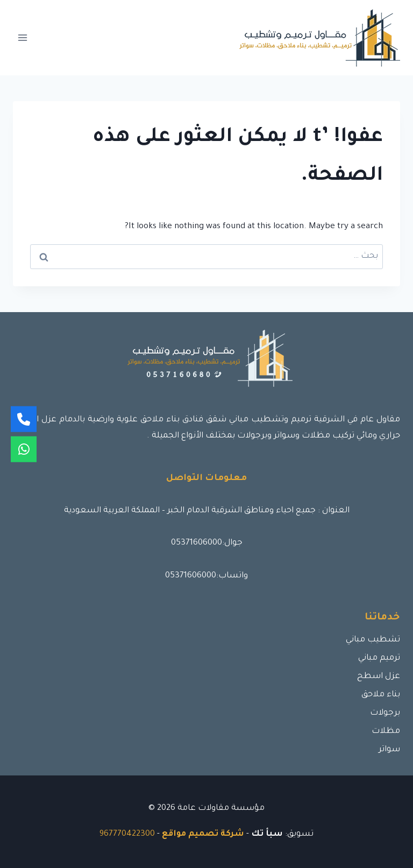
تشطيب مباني (373, 640)
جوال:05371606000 (207, 543)
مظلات (386, 732)
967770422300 (127, 834)
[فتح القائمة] (23, 37)
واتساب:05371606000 (206, 576)
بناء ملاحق (381, 695)
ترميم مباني (379, 658)
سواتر (389, 750)
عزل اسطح (379, 677)
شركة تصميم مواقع (203, 834)
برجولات (385, 713)
